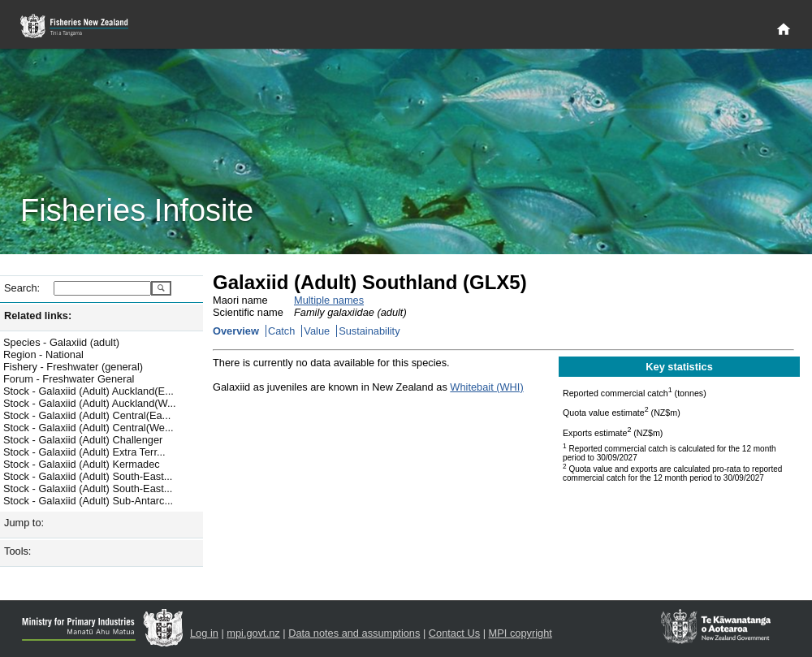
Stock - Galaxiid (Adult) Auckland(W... (90, 403)
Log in (204, 633)
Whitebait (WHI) (486, 387)
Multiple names (329, 300)
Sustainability (369, 331)
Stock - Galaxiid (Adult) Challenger (83, 440)
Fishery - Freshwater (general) (73, 367)
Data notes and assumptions (354, 633)
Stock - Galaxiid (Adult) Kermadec (82, 464)
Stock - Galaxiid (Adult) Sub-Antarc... (88, 501)
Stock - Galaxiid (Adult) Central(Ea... (87, 415)
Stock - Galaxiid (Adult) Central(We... (89, 428)
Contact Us (454, 633)
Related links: (38, 316)
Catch (281, 331)
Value (317, 331)
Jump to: (24, 523)
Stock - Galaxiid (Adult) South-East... (88, 476)
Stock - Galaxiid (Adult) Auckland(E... (89, 391)
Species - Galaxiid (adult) (61, 342)
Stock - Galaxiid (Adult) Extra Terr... (84, 452)
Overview (236, 331)
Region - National (43, 354)
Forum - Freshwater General (69, 379)
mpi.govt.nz (253, 633)
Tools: (17, 551)
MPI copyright (520, 633)
